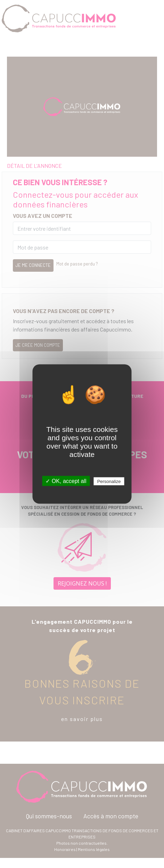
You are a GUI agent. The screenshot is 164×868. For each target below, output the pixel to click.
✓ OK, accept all (66, 481)
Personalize (109, 481)
